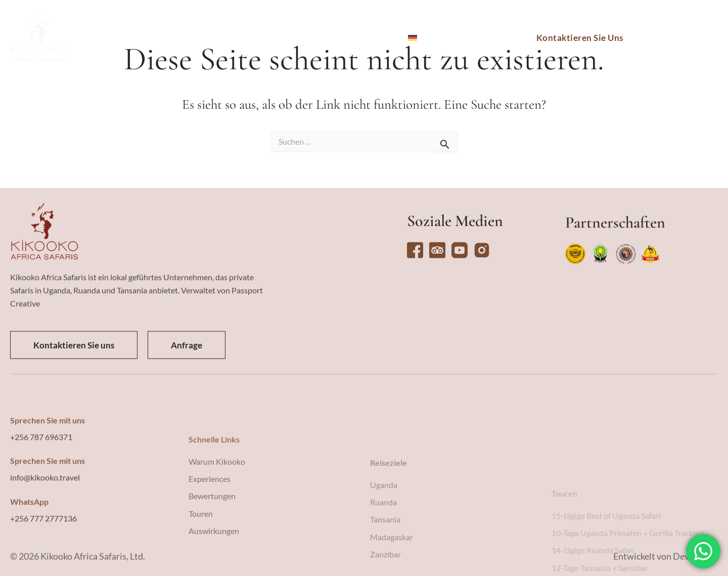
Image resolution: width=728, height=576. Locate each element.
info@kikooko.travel (45, 524)
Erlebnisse (279, 38)
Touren (224, 38)
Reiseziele (171, 38)
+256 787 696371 (41, 484)
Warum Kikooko (357, 38)
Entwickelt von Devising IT (666, 562)
